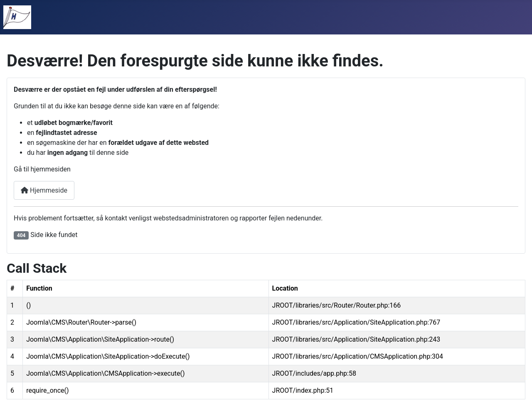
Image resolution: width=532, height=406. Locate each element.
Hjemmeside (44, 190)
